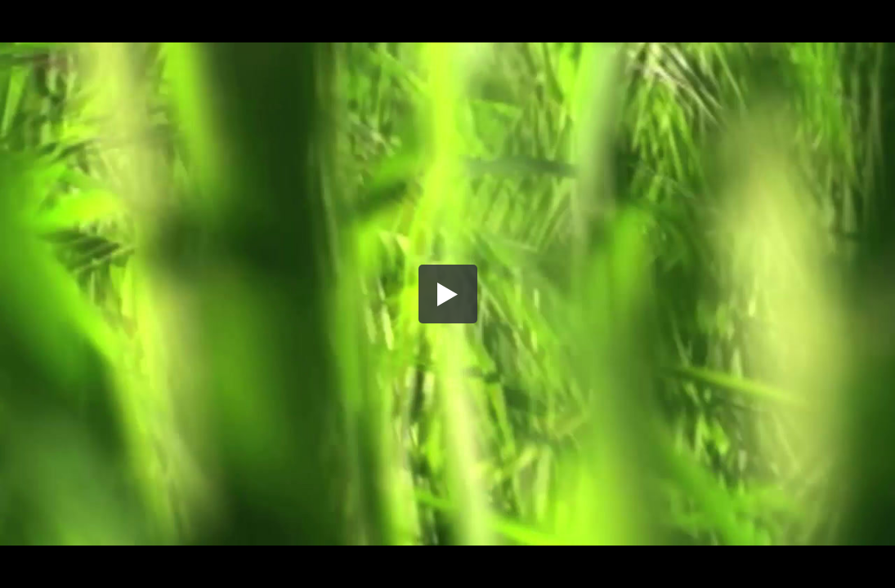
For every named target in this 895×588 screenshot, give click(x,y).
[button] (448, 294)
